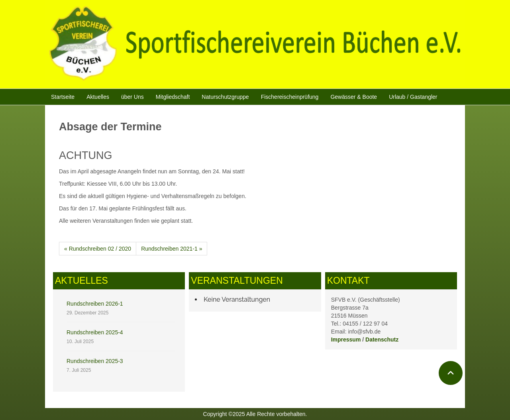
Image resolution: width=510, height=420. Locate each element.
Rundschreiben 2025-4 (95, 332)
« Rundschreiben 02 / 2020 (98, 249)
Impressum (346, 340)
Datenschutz (382, 340)
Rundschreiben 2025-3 (95, 361)
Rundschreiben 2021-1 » (172, 249)
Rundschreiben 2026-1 (95, 304)
